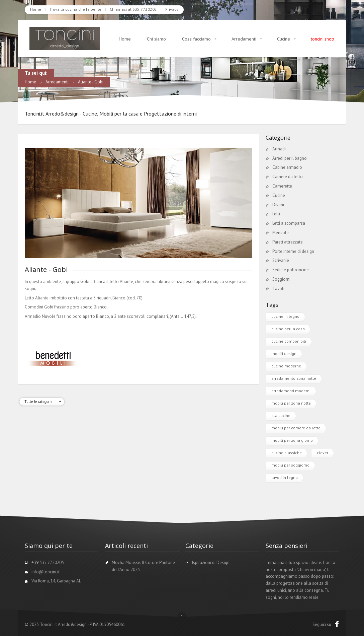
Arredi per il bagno (290, 158)
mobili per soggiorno (290, 465)
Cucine (284, 39)
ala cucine (281, 415)
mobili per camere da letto (296, 428)
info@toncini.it (45, 572)
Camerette (282, 186)
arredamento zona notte (294, 378)
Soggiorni (281, 279)
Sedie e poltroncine (291, 270)
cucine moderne (286, 366)
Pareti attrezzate (288, 242)
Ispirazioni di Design (211, 562)
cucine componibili (289, 341)
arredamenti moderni (291, 391)
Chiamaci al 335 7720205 (133, 9)
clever (323, 453)
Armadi (279, 149)
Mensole (281, 233)
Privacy (172, 9)
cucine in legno (285, 316)
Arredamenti (244, 39)
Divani (278, 205)
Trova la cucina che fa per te (75, 9)
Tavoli (278, 289)
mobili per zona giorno (292, 440)
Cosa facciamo (196, 39)
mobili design (284, 354)
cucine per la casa (288, 329)
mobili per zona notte (291, 403)
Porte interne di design (293, 251)
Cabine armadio (287, 167)
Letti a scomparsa (289, 223)
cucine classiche (287, 453)
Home (36, 9)
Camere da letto (288, 177)
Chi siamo (156, 39)
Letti (276, 214)
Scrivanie (281, 260)
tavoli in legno (285, 477)
